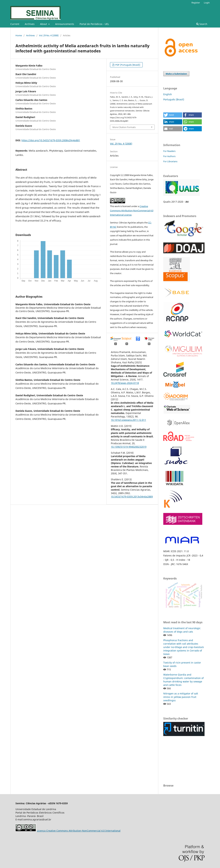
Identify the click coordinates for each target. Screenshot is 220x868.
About (44, 24)
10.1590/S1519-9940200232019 (129, 447)
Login (207, 3)
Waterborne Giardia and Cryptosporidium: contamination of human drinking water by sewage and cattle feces (183, 680)
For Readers (169, 151)
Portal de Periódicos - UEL (94, 24)
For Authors (169, 156)
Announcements (65, 24)
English (168, 94)
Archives (30, 24)
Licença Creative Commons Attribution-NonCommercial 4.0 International (79, 831)
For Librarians (170, 161)
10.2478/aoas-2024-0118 (125, 383)
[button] (173, 115)
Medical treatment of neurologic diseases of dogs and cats (182, 630)
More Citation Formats (124, 127)
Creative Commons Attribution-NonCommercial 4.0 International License (132, 211)
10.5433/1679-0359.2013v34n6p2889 (132, 497)
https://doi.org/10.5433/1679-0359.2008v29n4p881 (51, 140)
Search (202, 24)
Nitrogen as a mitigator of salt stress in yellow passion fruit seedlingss (181, 697)
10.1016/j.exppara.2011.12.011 (128, 420)
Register (196, 3)
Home (19, 35)
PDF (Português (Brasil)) (128, 65)
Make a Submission (176, 74)
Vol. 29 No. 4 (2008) (49, 35)
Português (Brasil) (174, 99)
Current (15, 24)
